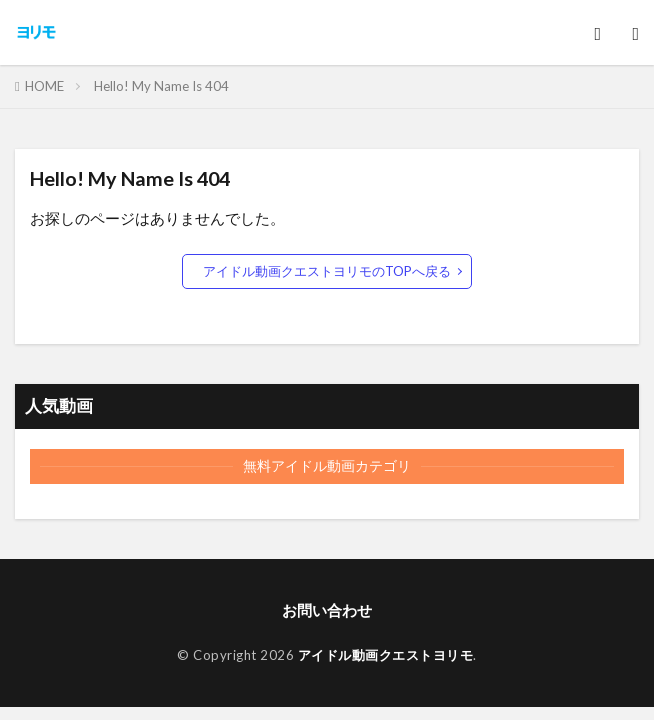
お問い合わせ (327, 610)
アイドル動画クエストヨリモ (386, 655)
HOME (44, 86)
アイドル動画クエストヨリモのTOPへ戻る (327, 271)
